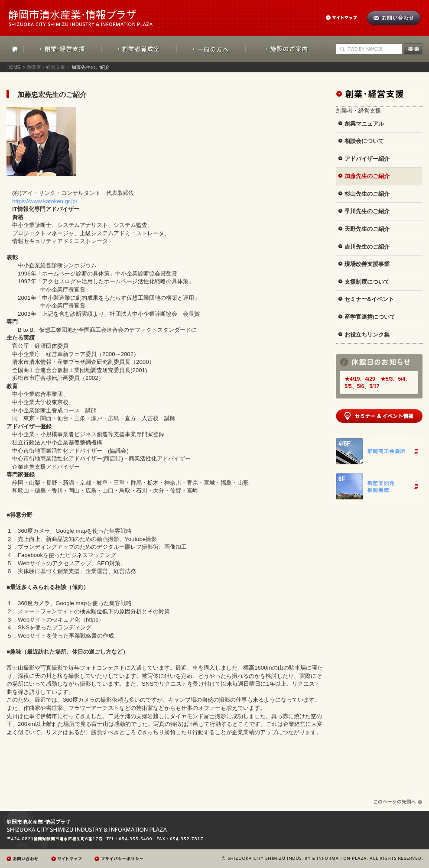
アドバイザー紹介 (367, 159)
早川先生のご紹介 (367, 211)
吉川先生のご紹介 (367, 247)
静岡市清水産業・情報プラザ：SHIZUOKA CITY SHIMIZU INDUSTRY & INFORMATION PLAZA (88, 13)
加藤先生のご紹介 (367, 176)
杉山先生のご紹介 (367, 194)
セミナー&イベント (369, 299)
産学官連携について (370, 317)
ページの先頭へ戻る (398, 802)
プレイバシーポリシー (120, 859)
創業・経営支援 (63, 49)
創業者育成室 (139, 49)
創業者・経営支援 (46, 67)
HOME (15, 49)
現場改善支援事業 (367, 264)
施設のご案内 (285, 49)
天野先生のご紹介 (367, 229)
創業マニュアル (364, 124)
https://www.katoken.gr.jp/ (42, 201)
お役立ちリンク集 (367, 335)
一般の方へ (211, 49)
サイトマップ (346, 18)
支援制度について (367, 282)
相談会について (364, 141)
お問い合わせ (394, 18)
